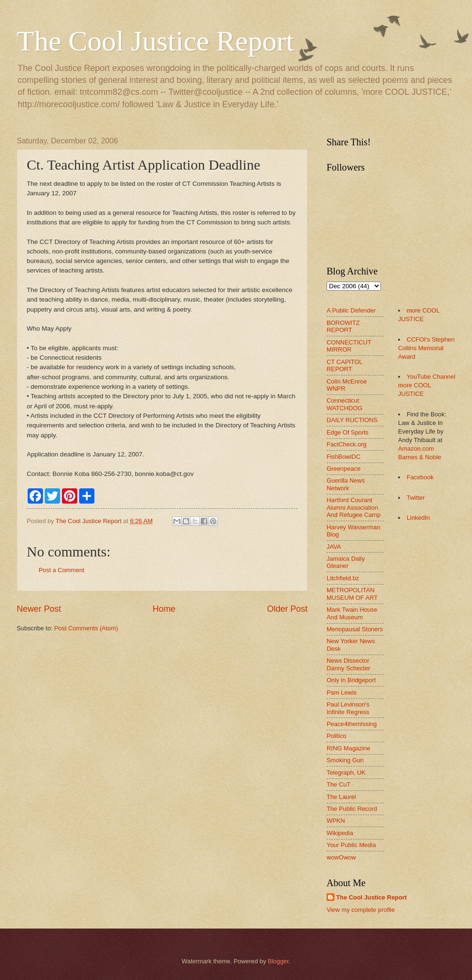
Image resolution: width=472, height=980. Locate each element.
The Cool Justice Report (155, 41)
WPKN (336, 821)
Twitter (416, 498)
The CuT (339, 784)
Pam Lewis (342, 692)
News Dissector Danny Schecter (349, 664)
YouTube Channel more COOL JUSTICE (427, 385)
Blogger (278, 961)
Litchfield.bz (343, 578)
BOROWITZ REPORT (343, 326)
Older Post (287, 609)
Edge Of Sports (348, 432)
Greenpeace (344, 469)
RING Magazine (349, 748)
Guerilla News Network (346, 484)
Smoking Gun (345, 760)
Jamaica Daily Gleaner (346, 562)
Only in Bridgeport (351, 680)
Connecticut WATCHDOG (344, 404)
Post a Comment (62, 570)
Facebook (420, 477)
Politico (337, 736)
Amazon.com (416, 449)
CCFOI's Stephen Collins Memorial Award (426, 348)
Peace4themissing (352, 724)
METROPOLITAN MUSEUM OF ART (352, 594)
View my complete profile (361, 910)
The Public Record (352, 809)
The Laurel (341, 797)
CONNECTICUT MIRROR (349, 346)
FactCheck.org (347, 444)
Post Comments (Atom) (86, 628)
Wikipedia (340, 833)
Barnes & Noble (420, 457)
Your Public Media (351, 845)
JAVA (334, 547)
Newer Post (39, 609)
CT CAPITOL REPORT (344, 365)
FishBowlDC (344, 457)
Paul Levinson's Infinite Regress (348, 708)
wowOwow (341, 857)
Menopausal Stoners (355, 629)
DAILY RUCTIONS (352, 420)
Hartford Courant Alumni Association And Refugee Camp (354, 507)
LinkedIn (418, 518)
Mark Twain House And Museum (352, 613)
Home (164, 609)
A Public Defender (351, 310)
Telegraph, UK (346, 773)
